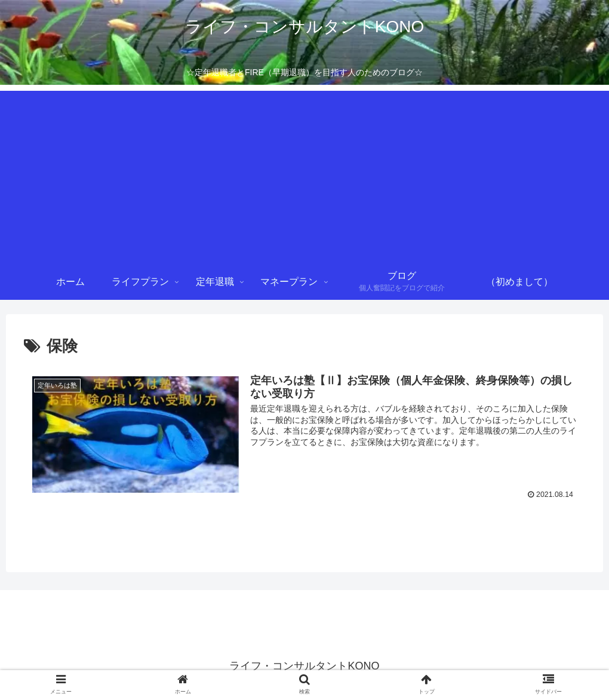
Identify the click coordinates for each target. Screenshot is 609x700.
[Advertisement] (304, 174)
